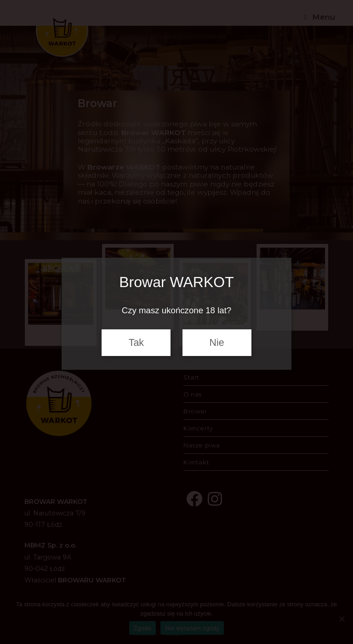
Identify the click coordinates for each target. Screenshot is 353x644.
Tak (136, 343)
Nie (217, 343)
